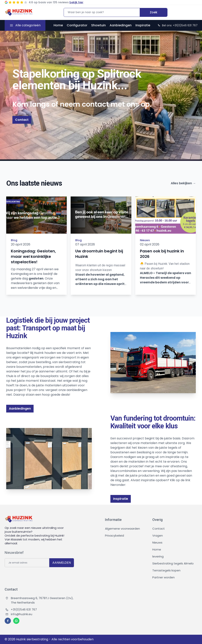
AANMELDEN (62, 563)
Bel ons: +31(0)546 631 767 (177, 25)
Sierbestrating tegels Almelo (173, 563)
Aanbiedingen (121, 25)
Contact (22, 120)
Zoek (154, 12)
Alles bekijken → (183, 183)
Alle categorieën (28, 25)
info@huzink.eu (19, 614)
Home (58, 25)
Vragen (158, 536)
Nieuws (145, 240)
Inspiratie (143, 25)
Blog (14, 240)
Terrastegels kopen (166, 570)
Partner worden (163, 577)
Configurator (77, 25)
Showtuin (98, 25)
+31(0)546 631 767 (21, 609)
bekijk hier (76, 2)
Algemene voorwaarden (122, 529)
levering (158, 556)
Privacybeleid (114, 536)
